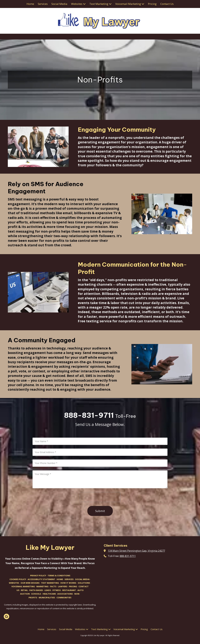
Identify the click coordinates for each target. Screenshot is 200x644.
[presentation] (100, 497)
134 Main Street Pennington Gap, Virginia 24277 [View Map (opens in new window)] (136, 551)
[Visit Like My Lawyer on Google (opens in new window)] (6, 616)
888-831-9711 (128, 556)
